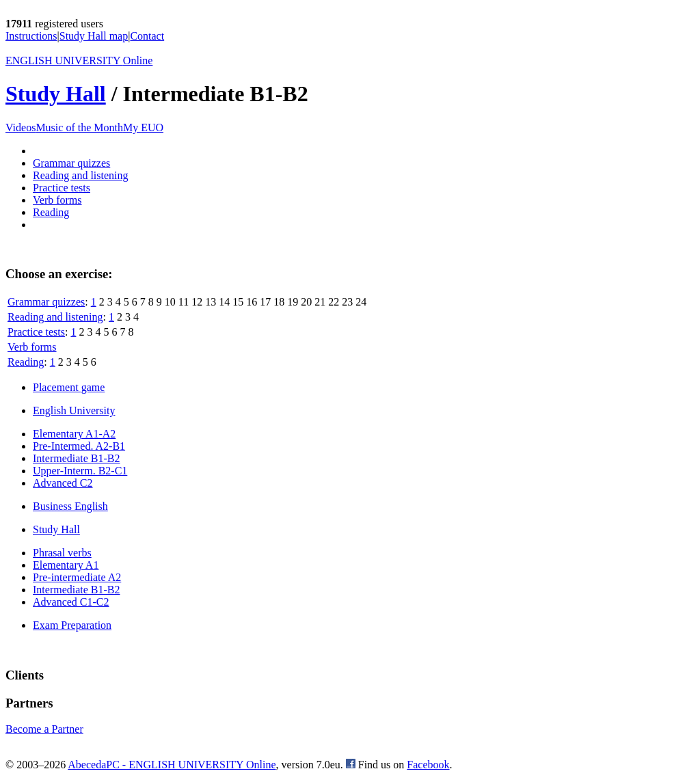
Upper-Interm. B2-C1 (80, 471)
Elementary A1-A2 (74, 434)
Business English (70, 506)
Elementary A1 (66, 565)
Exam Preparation (72, 625)
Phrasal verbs (62, 553)
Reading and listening (81, 175)
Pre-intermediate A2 (77, 577)
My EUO (143, 127)
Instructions (31, 36)
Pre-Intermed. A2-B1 (79, 446)
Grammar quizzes (71, 163)
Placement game (69, 387)
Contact (147, 36)
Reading (51, 212)
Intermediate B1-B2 (77, 458)
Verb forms (57, 200)
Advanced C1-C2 (71, 602)
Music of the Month (79, 127)
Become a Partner (44, 729)
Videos (21, 127)
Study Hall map (94, 36)
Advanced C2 (63, 483)
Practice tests (62, 188)
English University (74, 410)
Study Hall (56, 94)
